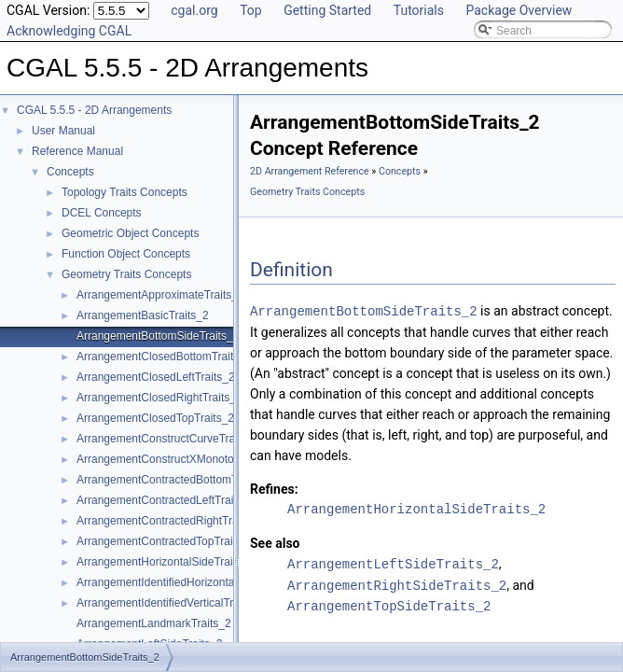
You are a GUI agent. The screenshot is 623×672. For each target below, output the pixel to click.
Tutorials (419, 10)
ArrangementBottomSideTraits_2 (158, 336)
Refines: (274, 488)
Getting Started (327, 10)
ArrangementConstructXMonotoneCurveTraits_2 (196, 459)
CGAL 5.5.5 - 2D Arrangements (94, 110)
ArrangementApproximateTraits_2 (160, 295)
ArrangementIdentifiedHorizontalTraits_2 (177, 582)
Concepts (70, 172)
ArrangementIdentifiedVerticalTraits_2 (170, 603)
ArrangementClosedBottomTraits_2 (164, 357)
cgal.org (194, 10)
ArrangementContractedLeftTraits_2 (166, 500)
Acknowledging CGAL (69, 31)
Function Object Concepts (126, 254)
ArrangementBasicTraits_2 (143, 315)
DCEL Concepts (102, 213)
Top (251, 10)
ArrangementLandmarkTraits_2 (154, 623)
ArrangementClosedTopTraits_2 (155, 418)
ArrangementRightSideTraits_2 (397, 583)
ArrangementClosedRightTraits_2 (159, 398)
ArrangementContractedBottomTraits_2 (174, 480)
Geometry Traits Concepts (126, 274)
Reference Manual (77, 151)
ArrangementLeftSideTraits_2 (393, 562)
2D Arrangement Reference (310, 171)
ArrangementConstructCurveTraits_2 (168, 439)
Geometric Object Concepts (130, 233)
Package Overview (519, 10)
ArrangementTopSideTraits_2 (389, 603)
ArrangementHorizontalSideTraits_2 (165, 562)
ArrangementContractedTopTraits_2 (165, 541)
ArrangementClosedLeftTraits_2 (156, 377)
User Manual (63, 131)
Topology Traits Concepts (125, 192)
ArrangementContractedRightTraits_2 (169, 521)
